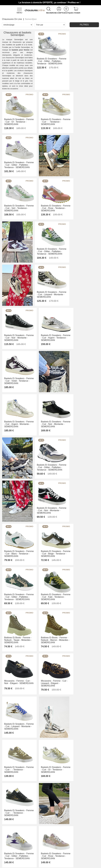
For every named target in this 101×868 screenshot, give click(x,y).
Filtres (84, 25)
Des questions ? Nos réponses (23, 851)
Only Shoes (58, 835)
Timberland (58, 842)
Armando (57, 831)
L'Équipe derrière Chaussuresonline (41, 834)
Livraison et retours (21, 843)
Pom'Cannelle (59, 838)
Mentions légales (39, 848)
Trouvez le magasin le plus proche (58, 848)
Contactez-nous (21, 829)
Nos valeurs (40, 843)
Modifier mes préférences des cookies (50, 865)
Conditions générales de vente (22, 836)
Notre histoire (41, 840)
